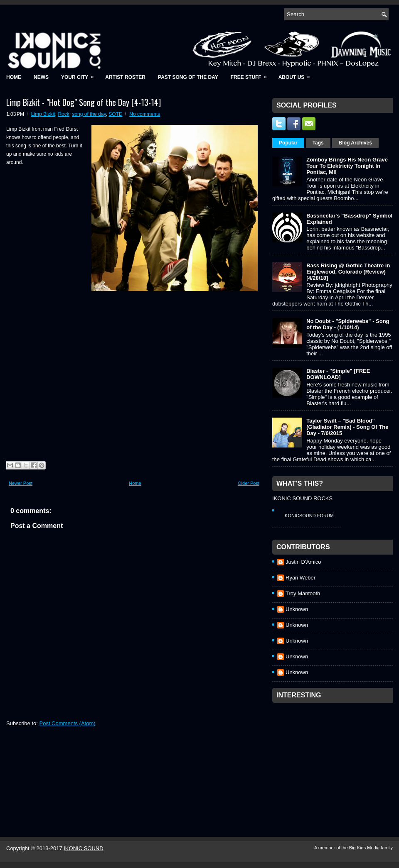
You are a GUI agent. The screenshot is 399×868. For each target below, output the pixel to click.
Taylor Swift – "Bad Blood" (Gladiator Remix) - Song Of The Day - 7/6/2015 (347, 427)
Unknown (297, 609)
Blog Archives (355, 143)
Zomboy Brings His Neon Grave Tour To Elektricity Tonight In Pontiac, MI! (347, 166)
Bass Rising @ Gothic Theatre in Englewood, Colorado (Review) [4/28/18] (348, 272)
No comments (145, 114)
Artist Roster (125, 77)
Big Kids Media (365, 848)
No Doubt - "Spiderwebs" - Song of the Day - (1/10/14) (348, 324)
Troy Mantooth (303, 593)
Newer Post (21, 483)
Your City (80, 75)
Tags (318, 143)
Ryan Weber (300, 578)
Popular (288, 143)
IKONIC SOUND (83, 848)
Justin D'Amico (303, 562)
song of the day (89, 114)
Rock (63, 114)
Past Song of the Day (188, 77)
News (41, 77)
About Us (297, 75)
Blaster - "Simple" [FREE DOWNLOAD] (338, 374)
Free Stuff (251, 75)
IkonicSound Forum (309, 516)
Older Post (249, 483)
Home (14, 77)
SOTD (115, 114)
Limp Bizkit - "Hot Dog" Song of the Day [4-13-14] (84, 102)
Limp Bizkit (43, 114)
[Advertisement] (335, 759)
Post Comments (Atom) (68, 723)
